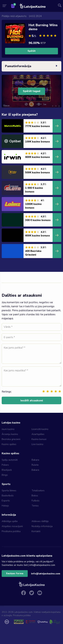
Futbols (36, 501)
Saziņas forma (15, 573)
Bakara (35, 460)
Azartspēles (38, 434)
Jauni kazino (8, 429)
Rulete (35, 465)
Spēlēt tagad (32, 91)
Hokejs (5, 506)
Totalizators (38, 491)
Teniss (35, 506)
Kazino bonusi (39, 439)
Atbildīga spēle (10, 521)
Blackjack (7, 470)
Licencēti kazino (40, 429)
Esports (6, 501)
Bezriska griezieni (11, 439)
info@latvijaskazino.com (46, 574)
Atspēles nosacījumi (12, 526)
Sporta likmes (9, 491)
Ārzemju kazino (10, 434)
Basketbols (8, 496)
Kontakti (36, 531)
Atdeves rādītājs (40, 521)
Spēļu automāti (10, 460)
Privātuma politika (11, 531)
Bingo (5, 475)
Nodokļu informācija (42, 526)
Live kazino (37, 444)
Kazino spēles (9, 444)
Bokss (35, 496)
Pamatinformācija (32, 66)
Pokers (5, 465)
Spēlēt (32, 51)
